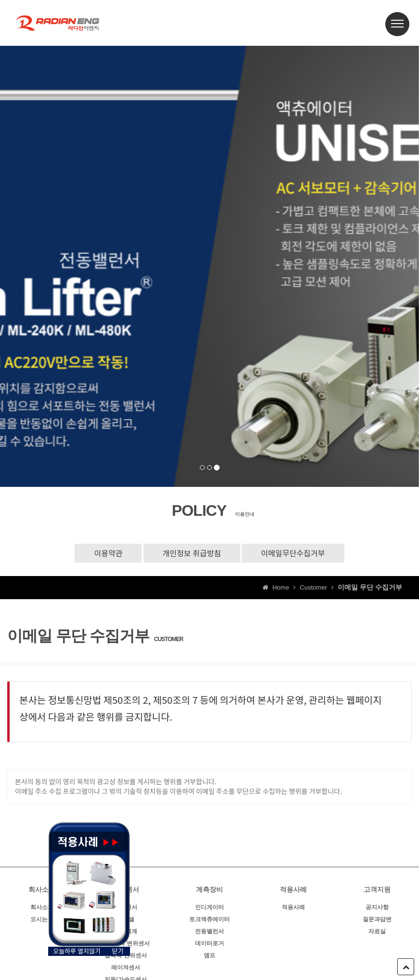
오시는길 (42, 919)
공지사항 (377, 907)
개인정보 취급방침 (192, 553)
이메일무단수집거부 (293, 553)
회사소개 (42, 907)
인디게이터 (209, 907)
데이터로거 (209, 943)
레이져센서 (126, 967)
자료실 (377, 931)
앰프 (209, 955)
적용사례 (293, 907)
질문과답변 (377, 919)
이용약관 (108, 553)
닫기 (118, 951)
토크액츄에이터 (209, 919)
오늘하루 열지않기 (77, 951)
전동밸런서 (209, 931)
